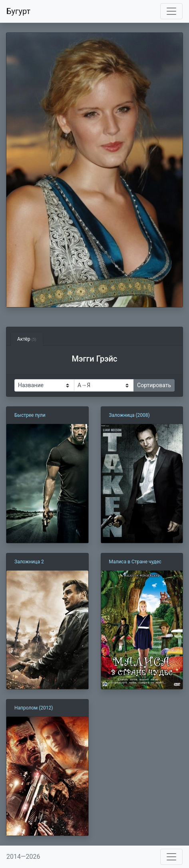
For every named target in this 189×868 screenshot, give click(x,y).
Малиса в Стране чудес (135, 562)
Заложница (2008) (129, 415)
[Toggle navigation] (171, 11)
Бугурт (18, 11)
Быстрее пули (30, 415)
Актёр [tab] (27, 339)
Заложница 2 (29, 562)
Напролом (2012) (34, 708)
